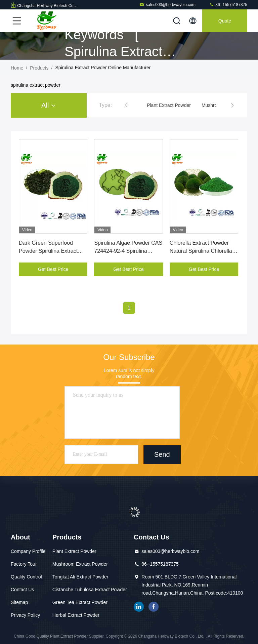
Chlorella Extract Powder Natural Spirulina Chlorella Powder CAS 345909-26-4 (201, 251)
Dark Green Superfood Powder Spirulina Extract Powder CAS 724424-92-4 (50, 251)
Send (162, 454)
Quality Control (26, 577)
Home (17, 68)
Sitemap (19, 602)
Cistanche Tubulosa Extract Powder (90, 590)
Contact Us (22, 590)
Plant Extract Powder (74, 551)
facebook (154, 607)
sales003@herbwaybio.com (167, 5)
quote (225, 21)
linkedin (139, 607)
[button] (126, 105)
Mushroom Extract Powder (80, 564)
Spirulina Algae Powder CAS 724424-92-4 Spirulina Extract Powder (128, 251)
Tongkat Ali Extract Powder (80, 577)
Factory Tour (24, 564)
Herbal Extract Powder (76, 615)
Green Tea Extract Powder (80, 602)
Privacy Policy (25, 615)
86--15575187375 (228, 5)
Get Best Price (53, 269)
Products (39, 68)
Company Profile (28, 551)
